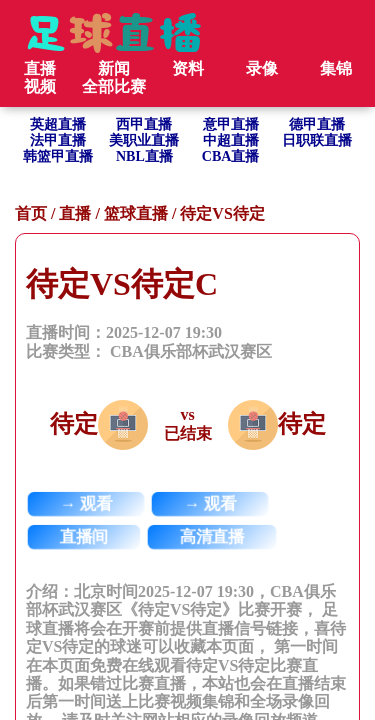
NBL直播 (144, 156)
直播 (75, 213)
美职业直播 (144, 140)
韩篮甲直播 (58, 156)
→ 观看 (86, 503)
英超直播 (58, 124)
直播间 (84, 536)
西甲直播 (144, 124)
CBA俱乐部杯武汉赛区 (191, 351)
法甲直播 (58, 140)
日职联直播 (317, 140)
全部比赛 (114, 86)
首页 (31, 213)
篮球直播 (136, 213)
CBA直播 (231, 156)
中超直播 (231, 140)
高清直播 (212, 536)
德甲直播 (317, 124)
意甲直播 (231, 124)
